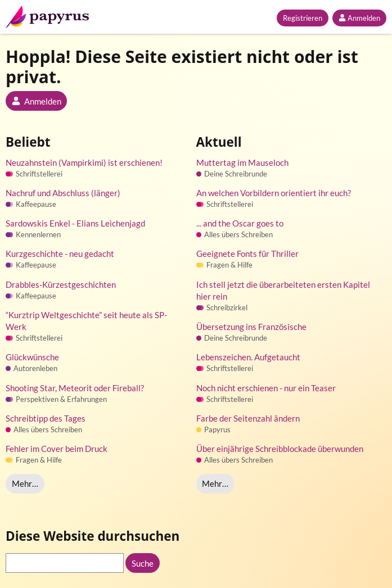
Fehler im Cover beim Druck (57, 449)
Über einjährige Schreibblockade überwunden (280, 449)
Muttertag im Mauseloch (242, 162)
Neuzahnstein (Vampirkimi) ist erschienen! (84, 162)
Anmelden (359, 18)
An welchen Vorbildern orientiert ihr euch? (274, 193)
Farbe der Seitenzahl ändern (248, 418)
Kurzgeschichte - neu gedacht (60, 254)
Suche (143, 563)
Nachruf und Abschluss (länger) (63, 193)
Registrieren (303, 18)
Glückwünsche (32, 357)
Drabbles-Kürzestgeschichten (61, 284)
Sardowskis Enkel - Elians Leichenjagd (75, 223)
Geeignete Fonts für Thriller (247, 254)
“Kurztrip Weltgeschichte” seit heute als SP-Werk (86, 321)
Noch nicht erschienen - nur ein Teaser (266, 388)
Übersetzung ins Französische (251, 327)
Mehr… (25, 483)
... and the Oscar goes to (240, 223)
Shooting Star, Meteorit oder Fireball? (75, 388)
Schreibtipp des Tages (46, 418)
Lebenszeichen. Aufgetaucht (248, 357)
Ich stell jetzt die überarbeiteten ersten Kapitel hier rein (283, 290)
